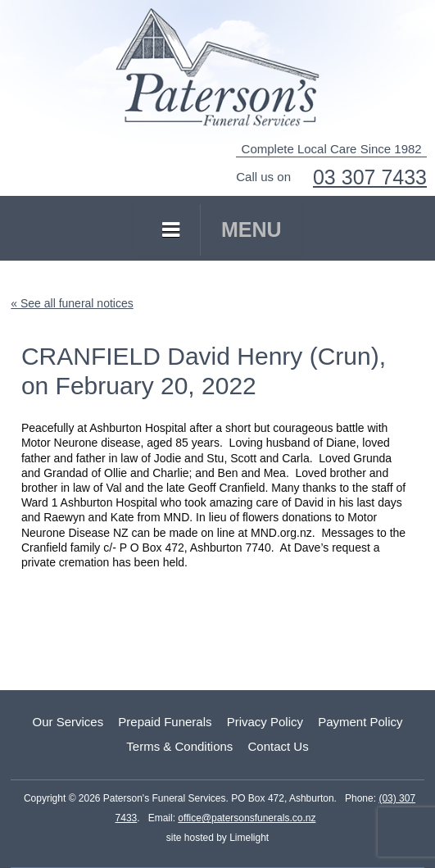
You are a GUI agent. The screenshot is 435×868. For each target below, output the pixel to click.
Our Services (68, 722)
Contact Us (278, 746)
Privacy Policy (265, 722)
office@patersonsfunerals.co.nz (247, 818)
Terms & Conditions (179, 746)
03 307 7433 (370, 177)
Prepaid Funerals (165, 722)
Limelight (248, 838)
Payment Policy (360, 722)
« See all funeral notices (72, 303)
